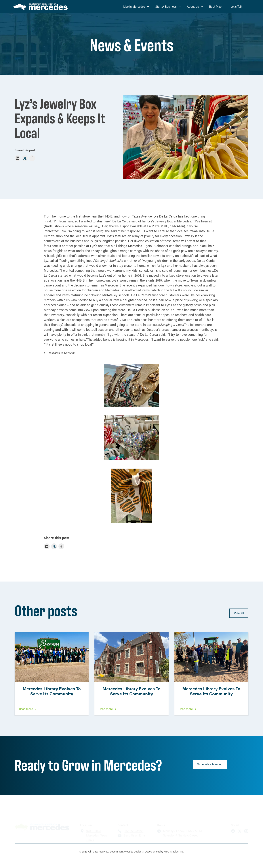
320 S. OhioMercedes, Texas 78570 (97, 822)
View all (239, 613)
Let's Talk (236, 6)
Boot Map (215, 6)
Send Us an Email (135, 822)
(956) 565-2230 (134, 818)
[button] (136, 7)
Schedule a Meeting (210, 764)
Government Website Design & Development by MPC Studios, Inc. (147, 851)
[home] (40, 7)
